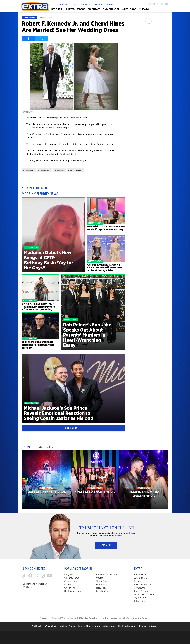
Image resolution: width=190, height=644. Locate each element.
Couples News (71, 581)
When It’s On (140, 578)
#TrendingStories (75, 170)
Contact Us (139, 588)
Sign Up (106, 545)
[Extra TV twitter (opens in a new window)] (158, 4)
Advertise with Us (143, 584)
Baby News (70, 575)
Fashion (68, 584)
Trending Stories (104, 591)
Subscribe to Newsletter (35, 584)
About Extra (140, 575)
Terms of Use (59, 618)
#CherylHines (29, 170)
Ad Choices (71, 618)
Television (101, 588)
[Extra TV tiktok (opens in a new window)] (150, 4)
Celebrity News (29, 18)
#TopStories (59, 170)
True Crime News (147, 626)
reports (58, 128)
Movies (100, 578)
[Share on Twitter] (42, 38)
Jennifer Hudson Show (89, 626)
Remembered (103, 584)
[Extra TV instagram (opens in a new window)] (162, 4)
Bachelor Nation (67, 626)
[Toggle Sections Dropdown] (57, 9)
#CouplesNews (44, 170)
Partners (138, 581)
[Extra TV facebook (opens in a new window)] (154, 4)
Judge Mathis (109, 626)
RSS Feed (27, 587)
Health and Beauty (73, 591)
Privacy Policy (46, 618)
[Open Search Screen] (145, 9)
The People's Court (127, 626)
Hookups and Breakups (108, 575)
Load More (73, 428)
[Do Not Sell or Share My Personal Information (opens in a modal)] (146, 598)
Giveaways (69, 588)
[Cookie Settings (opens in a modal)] (142, 591)
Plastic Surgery (103, 581)
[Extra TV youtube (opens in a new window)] (166, 4)
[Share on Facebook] (28, 38)
